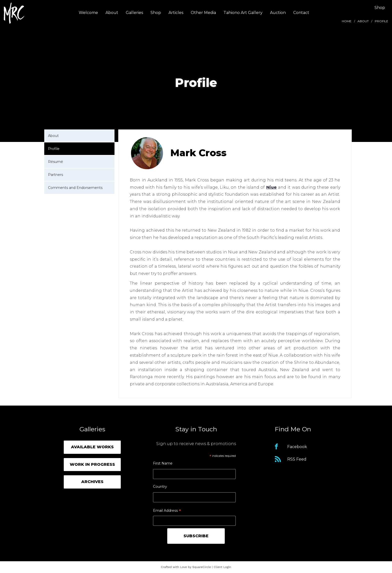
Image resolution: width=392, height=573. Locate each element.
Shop (156, 13)
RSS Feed (297, 459)
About (112, 13)
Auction (278, 13)
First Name (163, 463)
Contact (301, 13)
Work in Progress (92, 464)
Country (160, 487)
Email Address (167, 511)
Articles (176, 13)
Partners (55, 175)
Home (347, 21)
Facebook (297, 447)
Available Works (92, 447)
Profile (54, 149)
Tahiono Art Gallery (243, 13)
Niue (271, 187)
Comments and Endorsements (75, 188)
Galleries (134, 13)
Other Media (203, 13)
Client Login (222, 567)
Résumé (55, 162)
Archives (92, 482)
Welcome (88, 13)
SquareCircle (202, 567)
